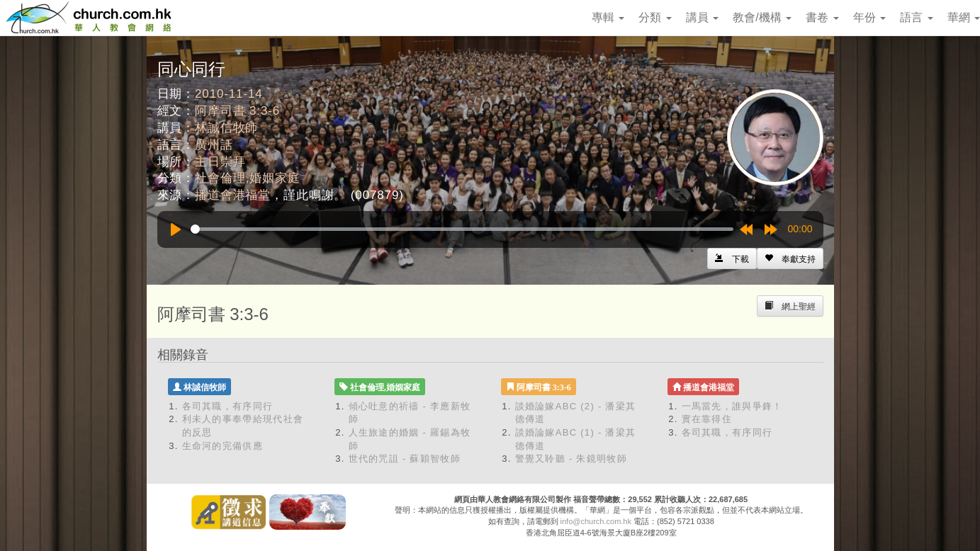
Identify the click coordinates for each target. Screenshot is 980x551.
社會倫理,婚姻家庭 (247, 178)
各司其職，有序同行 (228, 406)
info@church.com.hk (596, 521)
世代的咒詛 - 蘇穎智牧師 (405, 459)
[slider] (462, 229)
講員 (702, 17)
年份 (869, 17)
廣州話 (214, 145)
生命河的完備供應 (223, 446)
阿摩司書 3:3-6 (237, 111)
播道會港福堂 (233, 195)
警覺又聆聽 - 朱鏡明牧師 (571, 459)
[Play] (176, 229)
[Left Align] (790, 259)
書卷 (822, 17)
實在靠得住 (707, 419)
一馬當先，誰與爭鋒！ (732, 406)
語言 (916, 17)
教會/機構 (762, 17)
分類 (655, 17)
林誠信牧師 (226, 128)
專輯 (608, 17)
